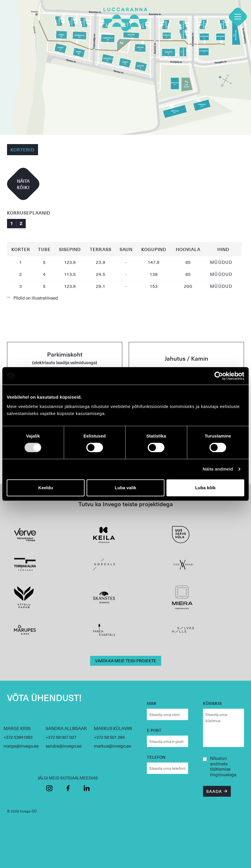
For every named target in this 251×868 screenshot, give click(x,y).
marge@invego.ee (21, 746)
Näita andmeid (218, 469)
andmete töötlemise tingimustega (223, 769)
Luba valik (125, 488)
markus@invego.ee (112, 746)
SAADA (214, 791)
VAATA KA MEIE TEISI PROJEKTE (126, 661)
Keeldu (46, 488)
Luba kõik (205, 488)
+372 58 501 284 (109, 737)
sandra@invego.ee (64, 746)
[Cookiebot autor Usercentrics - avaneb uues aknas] (219, 376)
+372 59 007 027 (61, 737)
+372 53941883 (18, 737)
